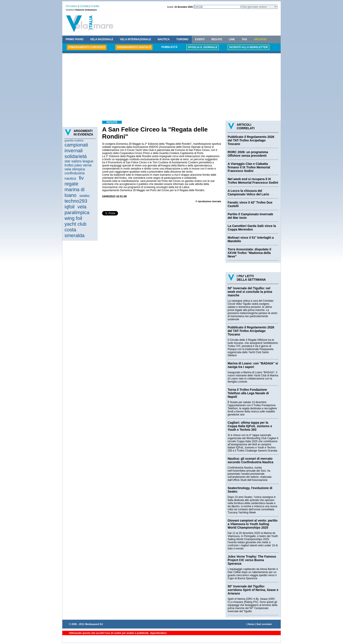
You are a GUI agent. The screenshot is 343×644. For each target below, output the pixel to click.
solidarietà (76, 156)
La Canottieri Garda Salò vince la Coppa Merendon (252, 228)
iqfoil (70, 207)
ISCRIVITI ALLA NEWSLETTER (248, 47)
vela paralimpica (77, 210)
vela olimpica (75, 169)
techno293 (76, 201)
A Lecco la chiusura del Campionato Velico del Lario (248, 192)
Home (251, 624)
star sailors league (79, 161)
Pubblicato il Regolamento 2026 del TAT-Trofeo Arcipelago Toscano (251, 140)
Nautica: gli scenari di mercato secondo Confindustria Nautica (251, 460)
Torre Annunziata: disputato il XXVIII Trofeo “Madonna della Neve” (249, 253)
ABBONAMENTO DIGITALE (134, 47)
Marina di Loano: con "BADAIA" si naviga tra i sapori (253, 365)
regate (71, 184)
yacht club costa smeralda (75, 230)
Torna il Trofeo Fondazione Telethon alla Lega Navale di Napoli (248, 393)
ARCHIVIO (260, 39)
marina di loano (74, 192)
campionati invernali (76, 148)
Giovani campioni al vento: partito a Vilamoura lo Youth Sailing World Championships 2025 (253, 524)
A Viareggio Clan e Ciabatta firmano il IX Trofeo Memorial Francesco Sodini (249, 167)
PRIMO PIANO (75, 39)
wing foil (73, 218)
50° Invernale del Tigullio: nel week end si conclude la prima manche (250, 292)
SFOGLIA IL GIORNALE (203, 47)
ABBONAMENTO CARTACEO (87, 47)
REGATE (217, 39)
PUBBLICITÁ (169, 47)
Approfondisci (158, 633)
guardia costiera (74, 141)
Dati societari (264, 624)
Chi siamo (71, 6)
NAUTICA (164, 39)
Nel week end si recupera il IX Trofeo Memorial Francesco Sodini (253, 181)
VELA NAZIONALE (102, 39)
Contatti (84, 6)
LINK (232, 39)
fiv (81, 178)
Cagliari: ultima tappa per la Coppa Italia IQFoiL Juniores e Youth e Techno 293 (250, 426)
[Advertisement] (171, 88)
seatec (85, 196)
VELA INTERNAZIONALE (136, 39)
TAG (244, 39)
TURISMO (182, 39)
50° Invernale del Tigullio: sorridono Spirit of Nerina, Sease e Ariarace (253, 590)
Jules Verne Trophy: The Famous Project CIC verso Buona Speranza (252, 560)
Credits (95, 6)
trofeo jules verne (78, 165)
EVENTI (200, 39)
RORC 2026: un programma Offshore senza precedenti (248, 154)
